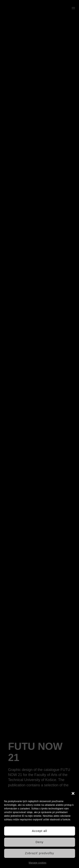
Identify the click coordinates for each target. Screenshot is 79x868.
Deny (39, 842)
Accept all (39, 831)
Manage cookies (37, 863)
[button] (73, 793)
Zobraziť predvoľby (40, 853)
